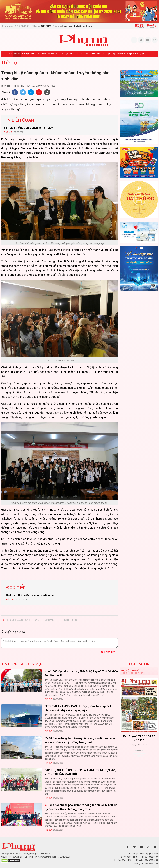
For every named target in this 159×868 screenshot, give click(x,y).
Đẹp (78, 54)
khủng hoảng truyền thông (23, 620)
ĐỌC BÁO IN (139, 664)
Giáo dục (65, 54)
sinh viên (50, 620)
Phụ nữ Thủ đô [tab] (130, 670)
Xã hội (33, 54)
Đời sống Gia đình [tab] (134, 673)
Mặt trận (25, 54)
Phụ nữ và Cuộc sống (106, 54)
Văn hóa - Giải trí (88, 54)
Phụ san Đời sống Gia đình (127, 54)
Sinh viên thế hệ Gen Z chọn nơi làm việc (28, 128)
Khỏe (72, 54)
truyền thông (69, 620)
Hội (57, 54)
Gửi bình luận (108, 652)
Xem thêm (139, 756)
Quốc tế (143, 54)
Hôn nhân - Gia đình (46, 54)
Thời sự (17, 54)
